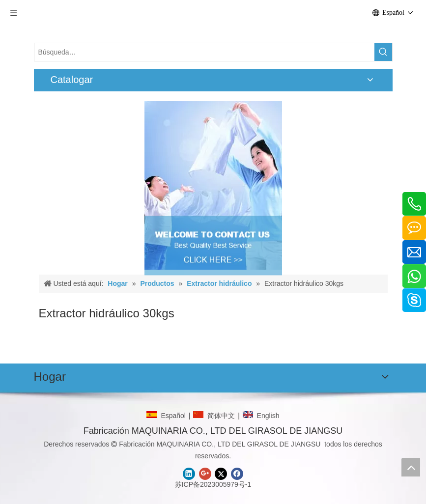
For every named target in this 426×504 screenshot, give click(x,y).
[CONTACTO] (213, 185)
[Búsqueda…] (204, 52)
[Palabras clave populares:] (383, 52)
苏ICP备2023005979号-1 (213, 484)
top (411, 467)
